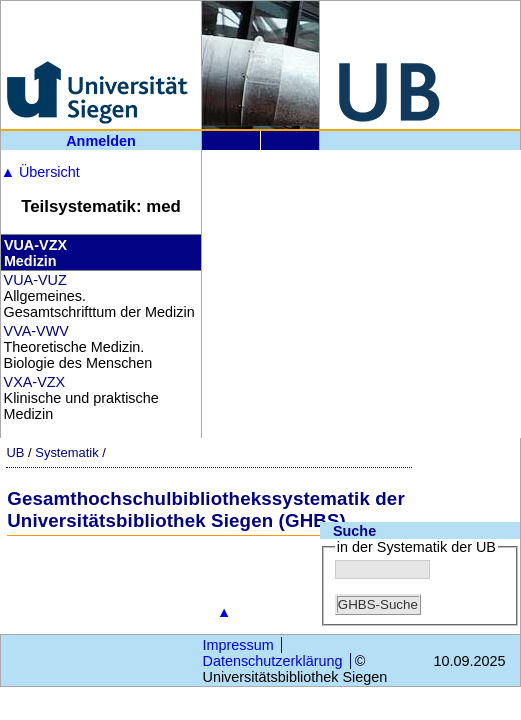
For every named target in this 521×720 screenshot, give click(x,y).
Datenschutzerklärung (273, 661)
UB (15, 452)
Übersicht (40, 172)
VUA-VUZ (35, 280)
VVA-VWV (36, 331)
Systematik (66, 452)
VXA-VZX (35, 382)
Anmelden (101, 141)
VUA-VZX (35, 245)
